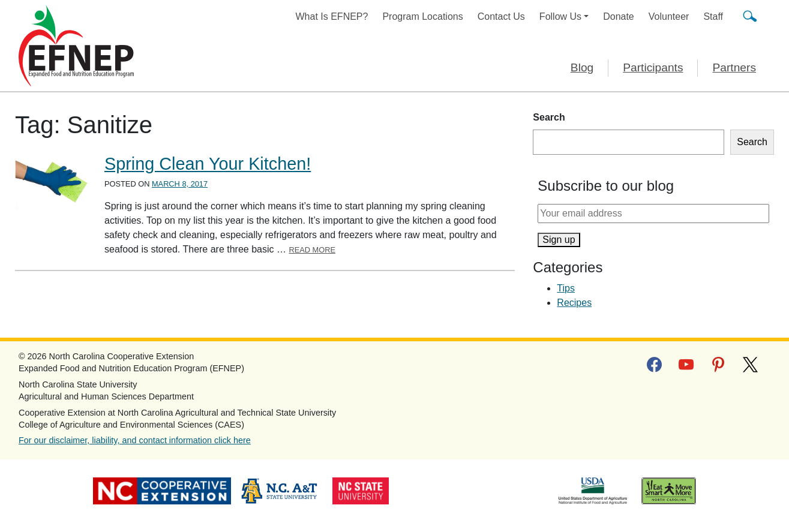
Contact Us (501, 16)
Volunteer (669, 16)
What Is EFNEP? (332, 16)
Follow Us (560, 16)
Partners (734, 67)
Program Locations (422, 16)
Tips (566, 288)
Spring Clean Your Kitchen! (208, 164)
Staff (713, 16)
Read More (312, 250)
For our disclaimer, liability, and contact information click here (135, 440)
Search (549, 117)
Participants (653, 67)
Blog (582, 67)
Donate (619, 16)
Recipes (574, 303)
